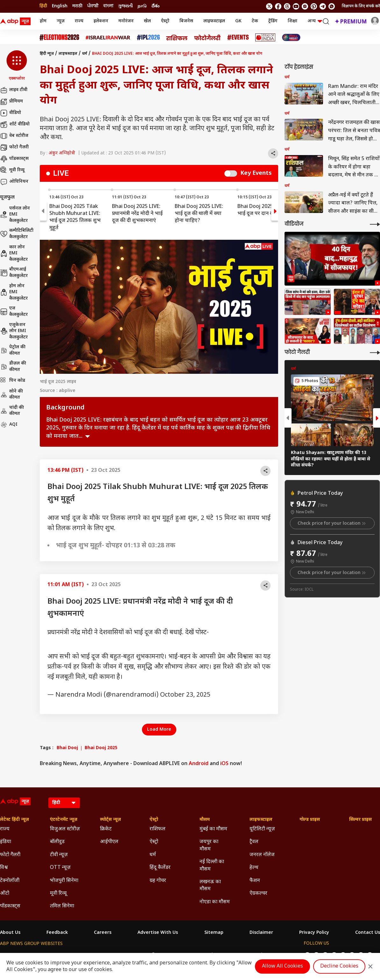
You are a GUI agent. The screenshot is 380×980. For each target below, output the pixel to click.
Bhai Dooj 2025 (101, 748)
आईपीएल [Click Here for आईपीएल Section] (109, 842)
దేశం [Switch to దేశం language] (155, 6)
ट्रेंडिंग (273, 21)
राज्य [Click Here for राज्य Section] (5, 829)
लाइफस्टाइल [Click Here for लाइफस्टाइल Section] (261, 820)
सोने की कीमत (11, 395)
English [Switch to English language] (60, 6)
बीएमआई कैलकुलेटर (14, 273)
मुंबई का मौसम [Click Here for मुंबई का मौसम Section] (213, 829)
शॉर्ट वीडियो (15, 124)
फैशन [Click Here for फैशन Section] (255, 881)
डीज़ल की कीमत (13, 367)
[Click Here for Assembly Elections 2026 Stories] (59, 37)
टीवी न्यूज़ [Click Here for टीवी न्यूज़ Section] (59, 855)
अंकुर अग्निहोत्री (62, 153)
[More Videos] (375, 224)
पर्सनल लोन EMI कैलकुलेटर (15, 215)
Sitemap (214, 933)
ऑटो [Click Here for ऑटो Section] (5, 894)
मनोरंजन (126, 21)
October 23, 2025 (185, 695)
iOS (224, 764)
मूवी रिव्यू (12, 170)
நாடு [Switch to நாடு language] (142, 6)
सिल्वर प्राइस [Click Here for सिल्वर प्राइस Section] (360, 820)
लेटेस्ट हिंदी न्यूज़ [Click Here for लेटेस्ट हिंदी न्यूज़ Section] (14, 820)
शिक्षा (292, 21)
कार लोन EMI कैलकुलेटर (14, 253)
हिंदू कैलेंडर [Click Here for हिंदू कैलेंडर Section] (160, 868)
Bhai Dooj (67, 748)
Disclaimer (261, 933)
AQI (9, 425)
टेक (255, 21)
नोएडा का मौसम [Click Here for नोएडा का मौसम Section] (215, 902)
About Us (10, 933)
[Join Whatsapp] (332, 6)
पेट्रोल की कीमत (13, 350)
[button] (17, 66)
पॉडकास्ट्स (14, 159)
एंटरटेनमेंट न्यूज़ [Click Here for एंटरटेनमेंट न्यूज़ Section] (64, 820)
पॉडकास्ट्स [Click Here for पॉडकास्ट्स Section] (10, 906)
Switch (231, 174)
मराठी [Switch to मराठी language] (77, 6)
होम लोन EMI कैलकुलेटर (14, 292)
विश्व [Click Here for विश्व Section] (4, 868)
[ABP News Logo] (17, 21)
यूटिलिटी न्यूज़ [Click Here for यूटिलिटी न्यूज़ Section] (262, 829)
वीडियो (11, 113)
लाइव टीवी (14, 90)
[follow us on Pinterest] (314, 6)
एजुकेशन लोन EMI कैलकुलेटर (14, 331)
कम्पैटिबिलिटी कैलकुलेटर (17, 234)
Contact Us (368, 933)
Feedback (57, 933)
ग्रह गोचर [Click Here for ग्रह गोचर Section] (158, 881)
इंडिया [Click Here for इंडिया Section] (6, 842)
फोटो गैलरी (14, 147)
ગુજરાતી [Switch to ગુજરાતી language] (125, 6)
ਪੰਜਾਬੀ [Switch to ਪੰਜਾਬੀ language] (93, 6)
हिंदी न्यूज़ (47, 54)
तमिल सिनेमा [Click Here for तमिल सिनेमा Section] (62, 906)
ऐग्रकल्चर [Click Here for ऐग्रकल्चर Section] (258, 894)
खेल (147, 21)
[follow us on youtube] (296, 6)
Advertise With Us (158, 933)
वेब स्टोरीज (14, 136)
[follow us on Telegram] (323, 6)
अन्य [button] (315, 21)
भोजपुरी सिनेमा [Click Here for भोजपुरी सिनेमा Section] (64, 881)
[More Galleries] (375, 353)
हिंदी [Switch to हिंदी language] (43, 6)
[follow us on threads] (287, 6)
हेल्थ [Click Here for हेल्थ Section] (254, 868)
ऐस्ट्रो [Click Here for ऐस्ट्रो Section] (154, 820)
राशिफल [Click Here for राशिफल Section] (158, 829)
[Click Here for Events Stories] (238, 37)
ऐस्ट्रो (165, 21)
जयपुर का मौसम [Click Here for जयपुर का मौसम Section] (209, 845)
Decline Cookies (339, 966)
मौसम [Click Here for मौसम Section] (205, 820)
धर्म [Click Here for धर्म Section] (153, 855)
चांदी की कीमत (12, 411)
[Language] (64, 803)
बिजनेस (186, 21)
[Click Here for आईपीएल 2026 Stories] (148, 37)
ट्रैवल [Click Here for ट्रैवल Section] (254, 842)
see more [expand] (88, 437)
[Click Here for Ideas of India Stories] (265, 37)
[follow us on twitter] (269, 6)
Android (199, 764)
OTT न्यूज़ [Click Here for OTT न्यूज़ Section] (60, 868)
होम (43, 21)
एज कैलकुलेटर (14, 312)
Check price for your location (332, 523)
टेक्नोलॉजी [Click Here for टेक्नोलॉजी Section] (10, 881)
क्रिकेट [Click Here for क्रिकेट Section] (106, 829)
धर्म (85, 54)
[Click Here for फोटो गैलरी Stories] (208, 37)
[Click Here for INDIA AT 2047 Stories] (291, 37)
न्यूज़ (61, 21)
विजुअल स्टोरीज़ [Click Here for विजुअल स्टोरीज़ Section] (65, 829)
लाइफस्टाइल (214, 21)
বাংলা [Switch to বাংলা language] (108, 6)
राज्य (79, 21)
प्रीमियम (11, 102)
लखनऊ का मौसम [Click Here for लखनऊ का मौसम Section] (210, 886)
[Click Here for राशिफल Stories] (177, 38)
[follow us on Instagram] (305, 6)
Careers (103, 933)
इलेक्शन (101, 21)
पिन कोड (13, 381)
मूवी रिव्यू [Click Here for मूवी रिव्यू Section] (58, 894)
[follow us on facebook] (278, 6)
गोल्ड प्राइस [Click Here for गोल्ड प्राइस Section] (310, 820)
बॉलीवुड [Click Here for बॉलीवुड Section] (57, 842)
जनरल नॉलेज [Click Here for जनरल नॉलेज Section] (262, 855)
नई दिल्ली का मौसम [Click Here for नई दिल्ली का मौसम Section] (212, 866)
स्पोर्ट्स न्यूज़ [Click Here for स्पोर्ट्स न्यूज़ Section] (110, 820)
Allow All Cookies (282, 966)
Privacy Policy (314, 933)
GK (238, 21)
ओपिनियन (14, 182)
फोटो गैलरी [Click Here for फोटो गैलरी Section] (10, 855)
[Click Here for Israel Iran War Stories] (108, 38)
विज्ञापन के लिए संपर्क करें (361, 6)
